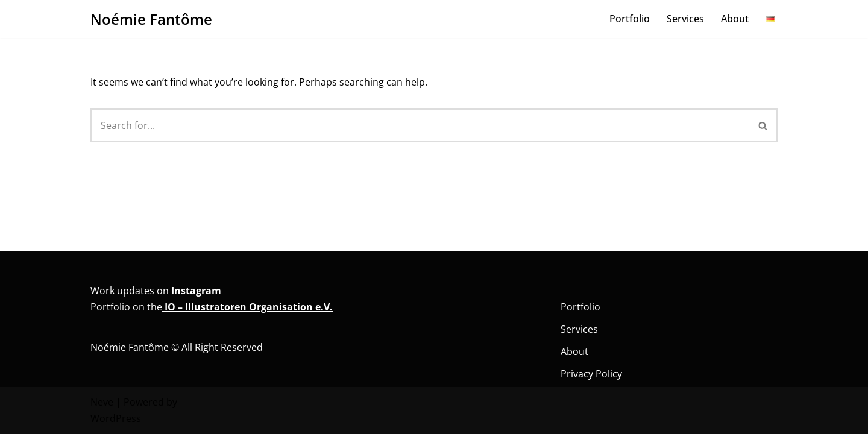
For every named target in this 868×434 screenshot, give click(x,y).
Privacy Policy (591, 374)
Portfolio (630, 19)
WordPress (116, 418)
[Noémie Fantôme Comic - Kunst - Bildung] (151, 19)
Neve (102, 402)
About (735, 19)
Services (685, 19)
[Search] (420, 125)
